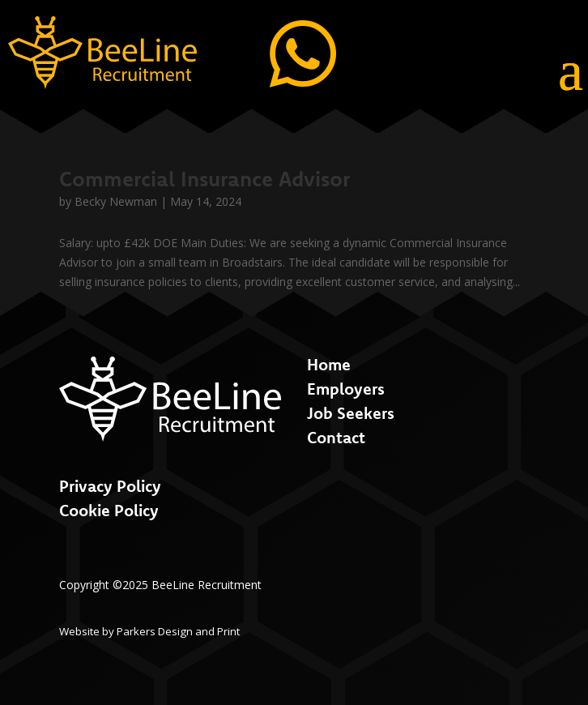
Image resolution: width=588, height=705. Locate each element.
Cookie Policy (109, 510)
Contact (336, 437)
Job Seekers (351, 413)
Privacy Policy (110, 486)
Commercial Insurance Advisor (205, 179)
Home (329, 364)
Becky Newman (116, 201)
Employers (346, 389)
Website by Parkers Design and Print (149, 631)
